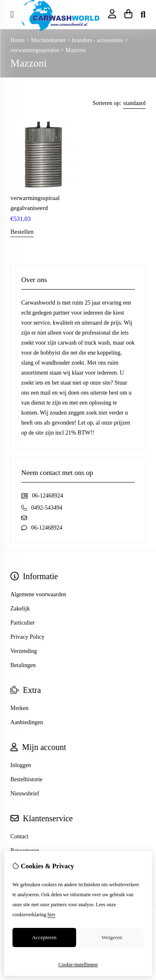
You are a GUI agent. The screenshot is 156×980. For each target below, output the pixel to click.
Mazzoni (76, 50)
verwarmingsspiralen (36, 50)
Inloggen (21, 765)
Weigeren (112, 937)
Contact (20, 836)
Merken (20, 708)
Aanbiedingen (27, 722)
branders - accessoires (98, 40)
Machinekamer (49, 40)
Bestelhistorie (26, 779)
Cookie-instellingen (78, 965)
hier (51, 915)
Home (17, 40)
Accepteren (44, 937)
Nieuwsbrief (25, 794)
